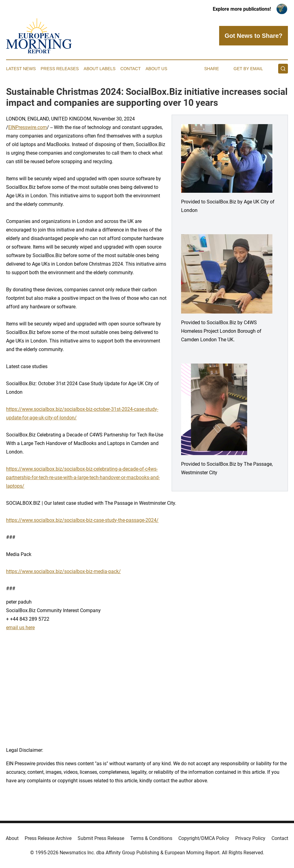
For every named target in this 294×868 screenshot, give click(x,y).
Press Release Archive (48, 838)
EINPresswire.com (28, 127)
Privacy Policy (250, 838)
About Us (156, 69)
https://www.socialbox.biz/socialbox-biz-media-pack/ (63, 571)
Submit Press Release (101, 838)
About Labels (100, 69)
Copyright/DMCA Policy (204, 838)
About (12, 838)
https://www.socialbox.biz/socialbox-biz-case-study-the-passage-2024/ (82, 520)
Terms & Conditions (151, 838)
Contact (131, 69)
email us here (20, 628)
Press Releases (60, 69)
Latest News (21, 69)
